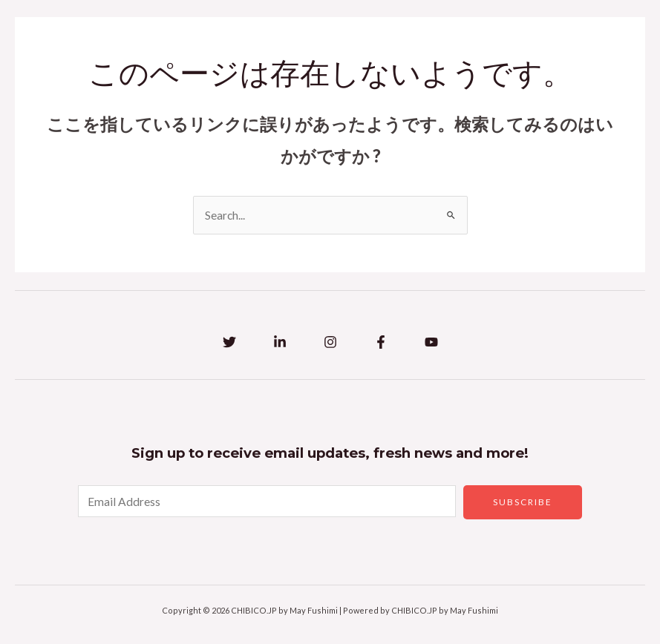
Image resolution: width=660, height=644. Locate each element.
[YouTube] (431, 342)
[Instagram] (330, 342)
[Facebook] (381, 342)
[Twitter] (229, 342)
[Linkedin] (280, 342)
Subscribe (523, 502)
